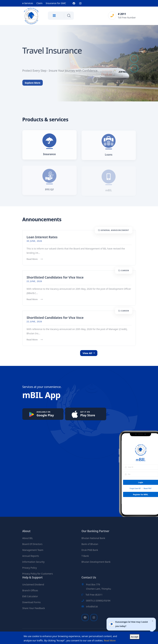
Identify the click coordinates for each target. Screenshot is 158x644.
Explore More (33, 87)
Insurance (49, 156)
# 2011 (122, 14)
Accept (135, 637)
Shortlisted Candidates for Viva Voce (55, 280)
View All (99, 353)
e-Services (28, 3)
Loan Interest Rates (42, 239)
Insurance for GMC (56, 3)
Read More (35, 261)
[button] (134, 58)
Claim (39, 3)
